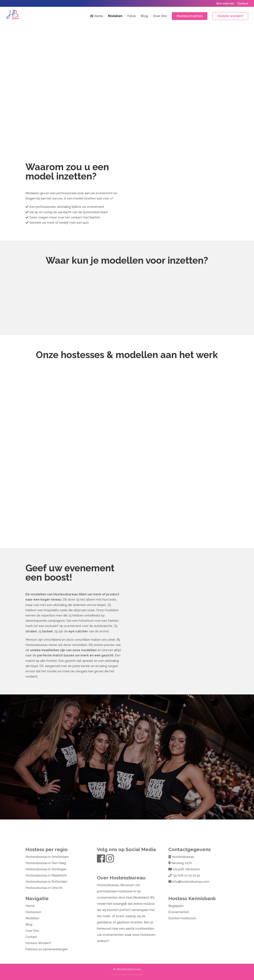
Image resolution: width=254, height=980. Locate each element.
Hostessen (33, 912)
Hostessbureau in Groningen (46, 869)
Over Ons (160, 16)
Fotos (132, 16)
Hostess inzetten (190, 16)
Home (96, 16)
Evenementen (179, 912)
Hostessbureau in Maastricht (46, 875)
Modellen (115, 16)
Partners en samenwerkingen (47, 949)
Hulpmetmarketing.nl (132, 974)
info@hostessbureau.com (191, 882)
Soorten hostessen (182, 918)
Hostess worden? (230, 16)
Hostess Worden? (38, 943)
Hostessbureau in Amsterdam (47, 857)
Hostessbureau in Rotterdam (46, 882)
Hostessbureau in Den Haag (46, 863)
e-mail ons (225, 4)
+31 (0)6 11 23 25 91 (186, 875)
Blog (144, 16)
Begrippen (176, 906)
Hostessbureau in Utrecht (44, 888)
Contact (243, 4)
